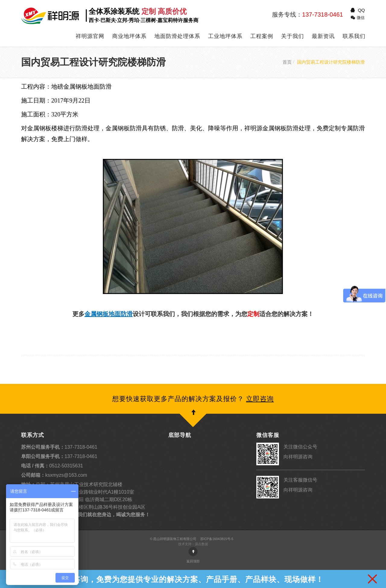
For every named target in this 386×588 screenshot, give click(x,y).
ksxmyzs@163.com (54, 475)
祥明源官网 (90, 36)
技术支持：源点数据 (193, 544)
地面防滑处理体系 (177, 36)
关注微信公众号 (300, 447)
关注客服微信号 (300, 480)
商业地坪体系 (129, 36)
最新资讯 (323, 36)
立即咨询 (260, 399)
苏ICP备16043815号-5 (217, 539)
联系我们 (354, 36)
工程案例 (262, 36)
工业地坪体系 (225, 36)
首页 (287, 62)
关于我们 (293, 36)
